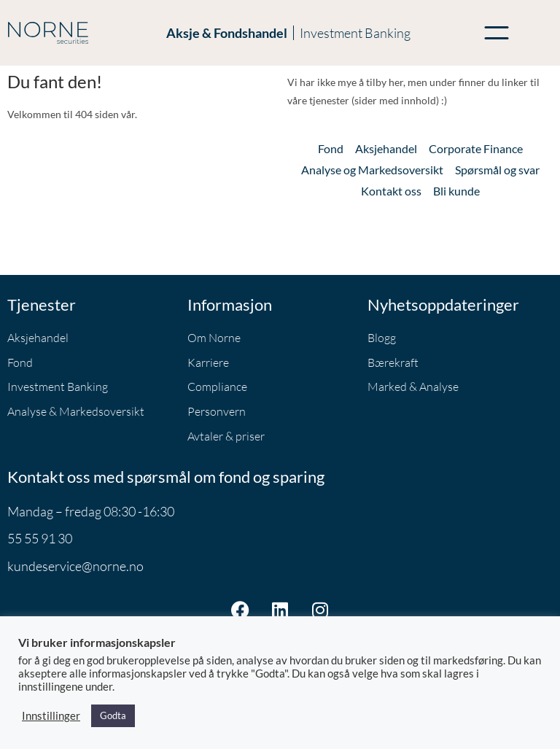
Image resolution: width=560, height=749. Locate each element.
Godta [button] (113, 715)
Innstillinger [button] (51, 716)
